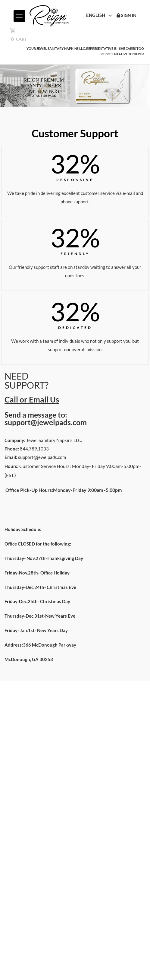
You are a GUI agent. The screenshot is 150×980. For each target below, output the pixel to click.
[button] (7, 86)
